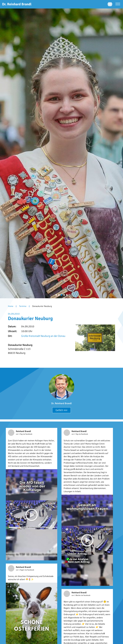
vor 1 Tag (19, 434)
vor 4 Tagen (20, 570)
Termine (23, 306)
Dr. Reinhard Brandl (61, 403)
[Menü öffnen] (118, 4)
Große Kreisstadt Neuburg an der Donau (43, 336)
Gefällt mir (61, 410)
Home (11, 306)
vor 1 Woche (76, 595)
